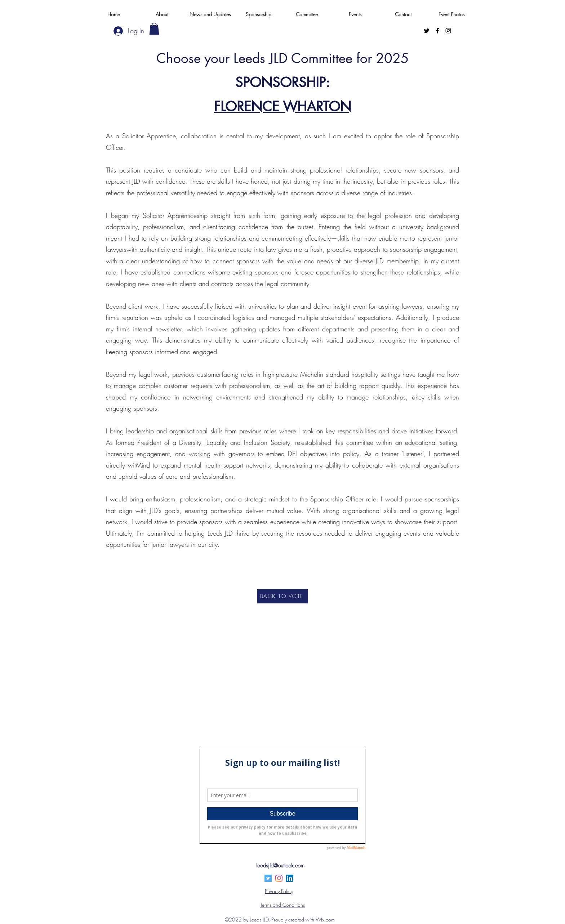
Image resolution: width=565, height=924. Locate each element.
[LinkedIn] (290, 878)
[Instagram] (448, 31)
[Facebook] (437, 31)
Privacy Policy (279, 891)
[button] (154, 29)
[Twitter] (427, 31)
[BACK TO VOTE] (282, 596)
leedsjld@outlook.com (280, 866)
